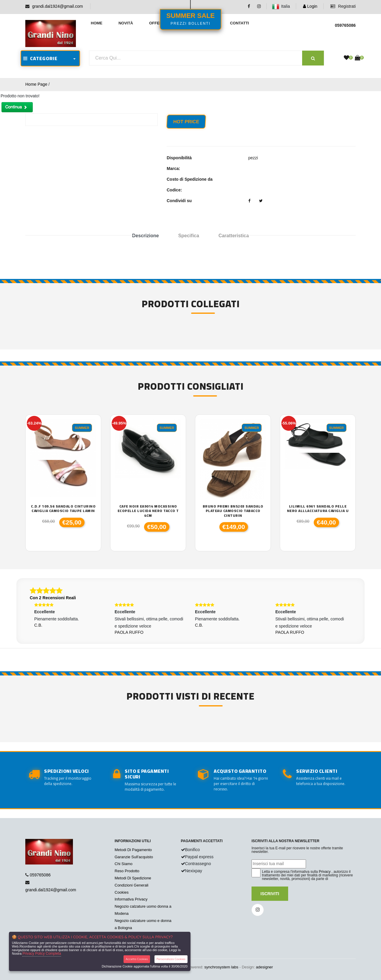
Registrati (343, 6)
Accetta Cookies (137, 959)
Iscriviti (270, 894)
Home (97, 23)
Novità (126, 23)
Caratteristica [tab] (234, 236)
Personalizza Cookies (171, 959)
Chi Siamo (124, 864)
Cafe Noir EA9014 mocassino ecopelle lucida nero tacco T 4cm (148, 511)
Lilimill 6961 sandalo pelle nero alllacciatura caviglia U (318, 509)
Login (310, 6)
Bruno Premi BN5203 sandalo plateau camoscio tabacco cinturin (233, 511)
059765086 (40, 875)
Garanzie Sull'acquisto (134, 857)
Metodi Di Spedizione (133, 878)
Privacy (325, 872)
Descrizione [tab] (146, 236)
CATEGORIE (40, 58)
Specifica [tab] (189, 236)
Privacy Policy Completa (42, 954)
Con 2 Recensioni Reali (53, 598)
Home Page (36, 84)
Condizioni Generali (131, 885)
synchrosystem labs (221, 967)
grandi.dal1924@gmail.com (58, 6)
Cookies (122, 892)
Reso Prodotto (127, 871)
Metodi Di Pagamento (133, 850)
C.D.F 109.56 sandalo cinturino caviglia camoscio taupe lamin (63, 509)
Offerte (158, 23)
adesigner (264, 967)
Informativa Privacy (131, 899)
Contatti (240, 23)
